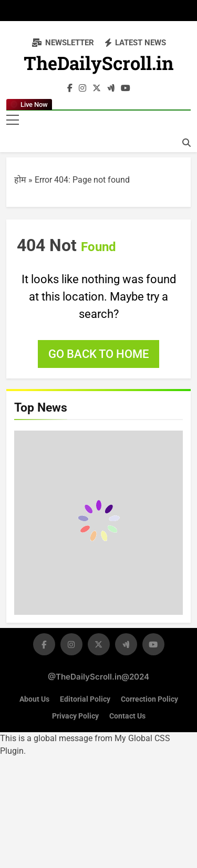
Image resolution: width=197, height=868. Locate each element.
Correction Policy (149, 699)
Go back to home (98, 354)
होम (20, 180)
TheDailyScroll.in (99, 66)
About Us (34, 699)
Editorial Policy (85, 699)
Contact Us (127, 716)
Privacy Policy (75, 716)
